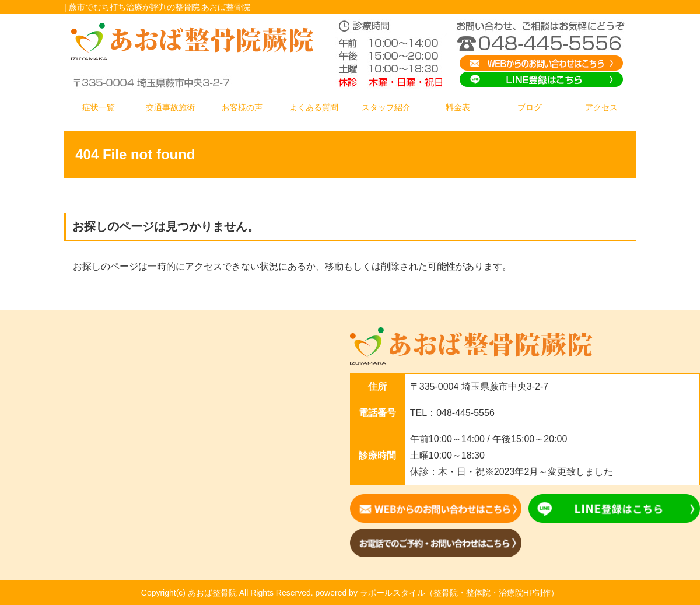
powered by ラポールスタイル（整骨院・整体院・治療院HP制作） (437, 593)
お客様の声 (242, 107)
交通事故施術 (170, 107)
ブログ (530, 107)
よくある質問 (314, 107)
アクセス (601, 107)
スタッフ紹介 (386, 107)
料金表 (458, 107)
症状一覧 (99, 107)
